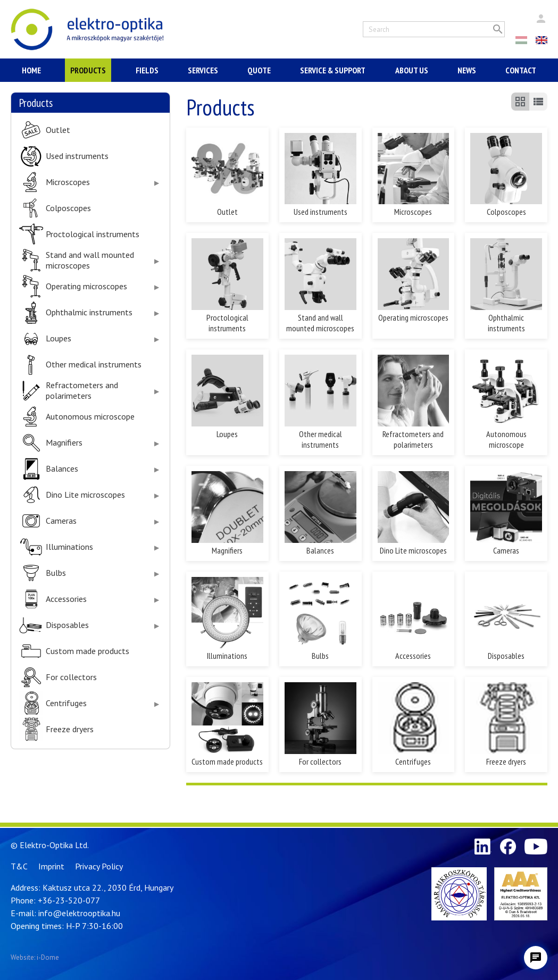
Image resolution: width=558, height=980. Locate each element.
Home (31, 70)
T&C (19, 866)
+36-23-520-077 (69, 900)
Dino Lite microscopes (85, 495)
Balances (62, 469)
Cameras (61, 521)
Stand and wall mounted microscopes (90, 260)
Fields (147, 70)
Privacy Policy (99, 866)
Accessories (66, 599)
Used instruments (77, 156)
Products (88, 70)
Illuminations (69, 547)
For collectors (71, 677)
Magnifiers (64, 443)
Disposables (67, 625)
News (467, 70)
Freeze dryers (70, 729)
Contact (521, 70)
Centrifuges (66, 703)
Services (203, 70)
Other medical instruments (94, 365)
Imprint (51, 866)
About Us (412, 70)
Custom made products (88, 651)
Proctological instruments (93, 234)
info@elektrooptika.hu (79, 913)
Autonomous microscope (90, 417)
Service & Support (333, 70)
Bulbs (56, 573)
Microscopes (68, 182)
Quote (259, 70)
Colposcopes (68, 208)
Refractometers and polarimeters (82, 390)
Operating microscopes (86, 286)
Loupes (59, 338)
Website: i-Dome (35, 957)
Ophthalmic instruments (89, 312)
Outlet (58, 130)
